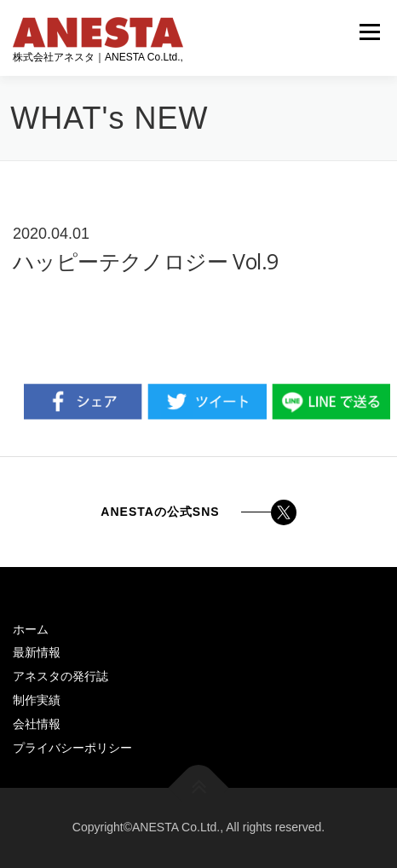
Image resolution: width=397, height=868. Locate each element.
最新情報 (37, 652)
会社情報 (37, 724)
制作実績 (37, 700)
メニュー (369, 32)
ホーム (31, 629)
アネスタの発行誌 (60, 676)
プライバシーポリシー (72, 748)
